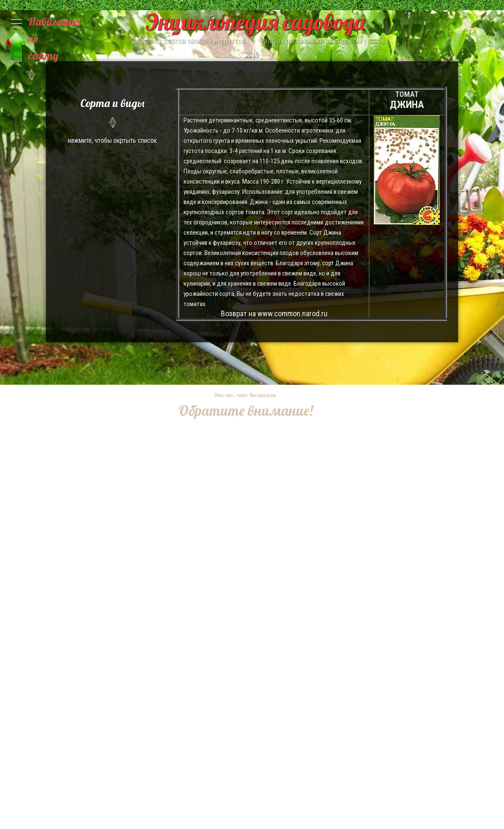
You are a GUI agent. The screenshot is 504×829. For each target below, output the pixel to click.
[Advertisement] (239, 548)
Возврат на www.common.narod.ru (274, 314)
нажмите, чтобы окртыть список (112, 120)
